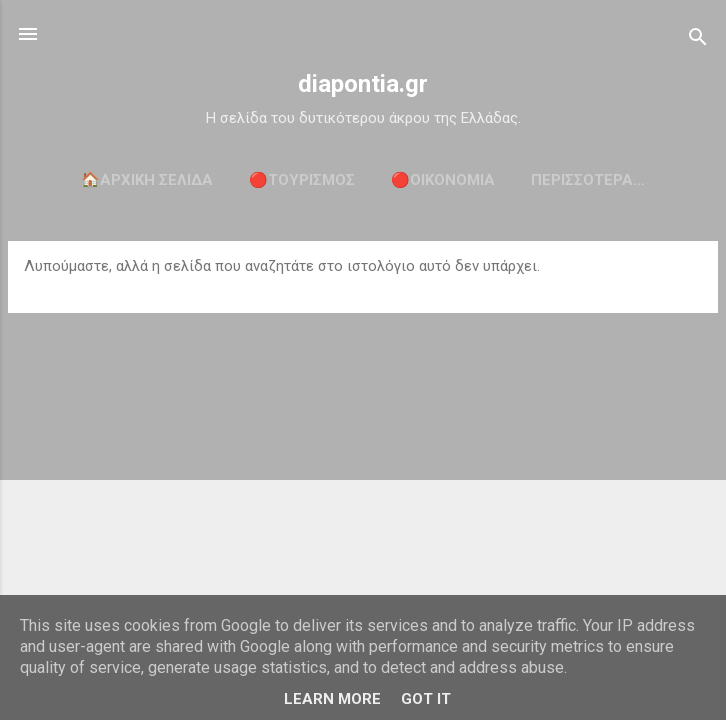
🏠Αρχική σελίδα (147, 180)
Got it (426, 699)
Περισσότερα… (588, 180)
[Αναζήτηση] (698, 40)
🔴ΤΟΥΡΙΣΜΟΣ (302, 180)
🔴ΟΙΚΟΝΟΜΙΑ (443, 180)
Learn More (332, 699)
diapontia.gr (363, 84)
